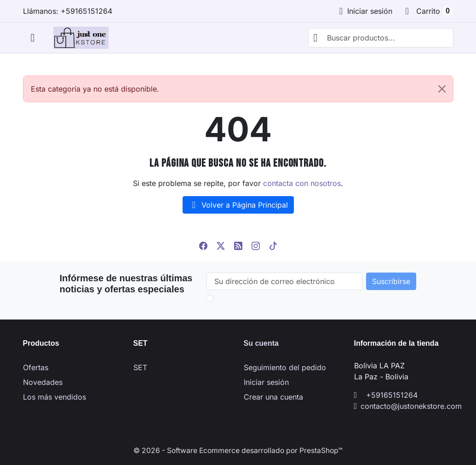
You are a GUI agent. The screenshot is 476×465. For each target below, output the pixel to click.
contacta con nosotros (302, 183)
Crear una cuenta (273, 397)
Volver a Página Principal (238, 205)
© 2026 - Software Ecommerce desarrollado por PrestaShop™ (238, 450)
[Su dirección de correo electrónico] (284, 281)
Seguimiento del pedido (285, 367)
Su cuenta (261, 343)
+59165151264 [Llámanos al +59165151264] (392, 395)
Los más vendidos (54, 397)
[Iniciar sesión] (364, 11)
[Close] (442, 89)
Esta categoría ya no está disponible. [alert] (242, 89)
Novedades (43, 382)
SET (140, 367)
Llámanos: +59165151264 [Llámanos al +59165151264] (68, 11)
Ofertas (36, 367)
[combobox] (381, 38)
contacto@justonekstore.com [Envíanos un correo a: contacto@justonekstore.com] (411, 406)
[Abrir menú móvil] (33, 38)
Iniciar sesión (266, 382)
